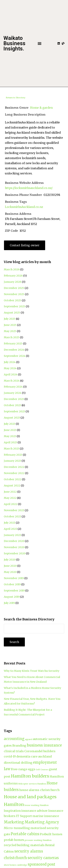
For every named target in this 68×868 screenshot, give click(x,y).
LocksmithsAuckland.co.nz (24, 207)
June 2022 (10, 492)
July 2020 (10, 560)
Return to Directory (16, 98)
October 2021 (12, 516)
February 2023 (13, 455)
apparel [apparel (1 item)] (29, 739)
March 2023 (12, 449)
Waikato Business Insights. (14, 43)
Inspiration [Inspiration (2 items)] (12, 811)
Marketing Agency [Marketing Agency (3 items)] (42, 822)
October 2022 (13, 479)
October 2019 (12, 584)
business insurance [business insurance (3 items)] (44, 745)
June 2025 (10, 325)
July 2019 (9, 603)
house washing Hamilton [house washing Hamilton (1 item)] (37, 805)
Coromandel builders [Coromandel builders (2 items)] (40, 751)
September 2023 (14, 411)
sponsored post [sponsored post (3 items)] (42, 864)
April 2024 (11, 374)
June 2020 (10, 566)
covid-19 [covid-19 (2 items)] (10, 756)
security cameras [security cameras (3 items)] (43, 858)
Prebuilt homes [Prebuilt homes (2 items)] (51, 834)
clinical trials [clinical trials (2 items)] (14, 751)
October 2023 (12, 405)
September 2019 (14, 591)
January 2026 (13, 282)
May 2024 (10, 368)
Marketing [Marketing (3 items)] (14, 822)
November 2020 (14, 547)
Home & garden (41, 108)
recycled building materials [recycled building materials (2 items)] (24, 845)
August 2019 (12, 597)
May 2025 (10, 331)
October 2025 (13, 300)
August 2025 (12, 313)
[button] (40, 43)
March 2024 (12, 381)
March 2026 (12, 269)
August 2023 (12, 418)
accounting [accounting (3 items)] (14, 739)
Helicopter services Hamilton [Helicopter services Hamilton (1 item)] (32, 784)
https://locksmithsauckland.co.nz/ (29, 188)
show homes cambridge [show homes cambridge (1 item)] (16, 865)
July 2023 (10, 424)
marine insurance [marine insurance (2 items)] (46, 816)
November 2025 (14, 294)
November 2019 (14, 578)
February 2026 (13, 276)
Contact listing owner (25, 245)
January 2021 (12, 535)
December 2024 (14, 350)
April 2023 (10, 442)
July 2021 (10, 523)
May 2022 (10, 498)
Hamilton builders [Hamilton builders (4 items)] (30, 776)
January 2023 (12, 461)
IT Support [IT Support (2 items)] (24, 816)
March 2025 (12, 337)
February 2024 (13, 387)
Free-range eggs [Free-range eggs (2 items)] (23, 769)
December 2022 (14, 467)
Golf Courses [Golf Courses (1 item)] (42, 770)
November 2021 (14, 510)
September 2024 (15, 356)
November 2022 (14, 473)
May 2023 (10, 436)
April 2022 (11, 504)
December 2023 (14, 399)
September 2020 (15, 553)
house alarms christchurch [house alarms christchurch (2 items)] (39, 790)
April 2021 (10, 529)
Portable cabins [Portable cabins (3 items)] (25, 834)
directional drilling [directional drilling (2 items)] (18, 763)
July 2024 (10, 362)
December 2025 (14, 288)
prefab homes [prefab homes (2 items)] (14, 840)
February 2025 (13, 344)
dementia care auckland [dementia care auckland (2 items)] (34, 756)
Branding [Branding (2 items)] (19, 745)
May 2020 (10, 572)
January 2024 (13, 393)
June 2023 (10, 430)
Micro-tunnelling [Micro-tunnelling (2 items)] (17, 828)
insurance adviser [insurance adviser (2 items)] (34, 811)
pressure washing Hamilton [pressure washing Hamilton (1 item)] (38, 840)
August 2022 (12, 486)
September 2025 (15, 306)
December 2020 (14, 541)
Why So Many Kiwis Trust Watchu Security (32, 671)
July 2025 (10, 319)
